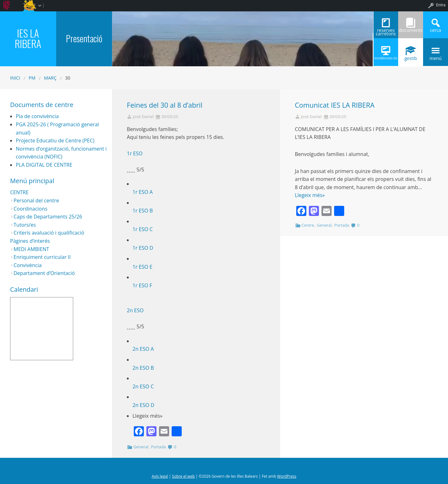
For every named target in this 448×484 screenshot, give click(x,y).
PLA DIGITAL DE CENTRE (44, 165)
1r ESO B (143, 211)
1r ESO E (142, 267)
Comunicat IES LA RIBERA (335, 105)
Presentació (84, 38)
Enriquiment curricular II (42, 257)
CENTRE (19, 192)
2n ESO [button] (135, 310)
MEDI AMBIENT (31, 249)
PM (32, 78)
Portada (159, 447)
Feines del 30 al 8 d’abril (165, 105)
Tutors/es (25, 225)
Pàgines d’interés (30, 241)
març (50, 78)
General (141, 447)
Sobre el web (183, 476)
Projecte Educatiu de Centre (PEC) (55, 140)
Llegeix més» (310, 195)
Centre (308, 225)
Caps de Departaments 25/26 (48, 217)
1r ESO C (143, 229)
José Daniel (143, 117)
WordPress (287, 476)
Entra (441, 5)
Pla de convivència (37, 116)
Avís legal (160, 476)
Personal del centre (36, 200)
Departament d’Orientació (44, 273)
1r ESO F (142, 285)
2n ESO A (143, 349)
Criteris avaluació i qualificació (49, 233)
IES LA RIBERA (28, 38)
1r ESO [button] (135, 153)
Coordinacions (30, 209)
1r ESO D (143, 248)
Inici (15, 78)
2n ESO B (143, 368)
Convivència (28, 265)
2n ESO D (143, 405)
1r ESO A (143, 192)
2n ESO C (143, 386)
